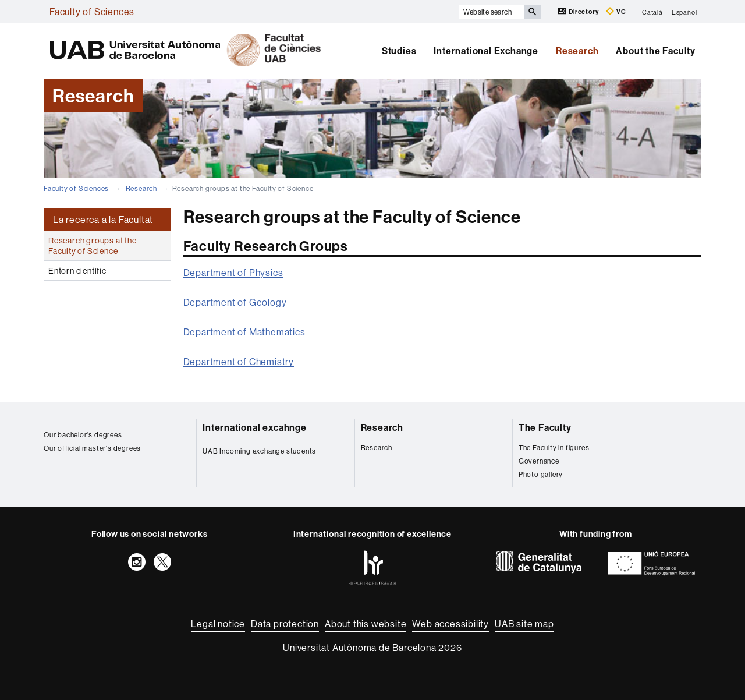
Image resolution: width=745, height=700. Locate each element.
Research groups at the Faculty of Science (93, 246)
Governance (539, 461)
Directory (579, 11)
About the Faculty (656, 51)
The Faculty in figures (554, 448)
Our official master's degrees (92, 448)
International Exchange (486, 51)
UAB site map (524, 624)
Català (652, 12)
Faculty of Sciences (92, 12)
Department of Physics (233, 273)
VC (616, 11)
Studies (399, 51)
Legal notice (218, 624)
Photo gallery (541, 474)
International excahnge (255, 427)
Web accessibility (450, 624)
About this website (366, 624)
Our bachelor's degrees (83, 435)
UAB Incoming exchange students (259, 451)
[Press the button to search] (533, 12)
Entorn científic (77, 271)
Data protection (285, 624)
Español (684, 12)
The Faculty (545, 427)
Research (577, 51)
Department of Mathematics (244, 332)
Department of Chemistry (239, 362)
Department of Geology (235, 302)
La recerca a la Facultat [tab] (103, 220)
